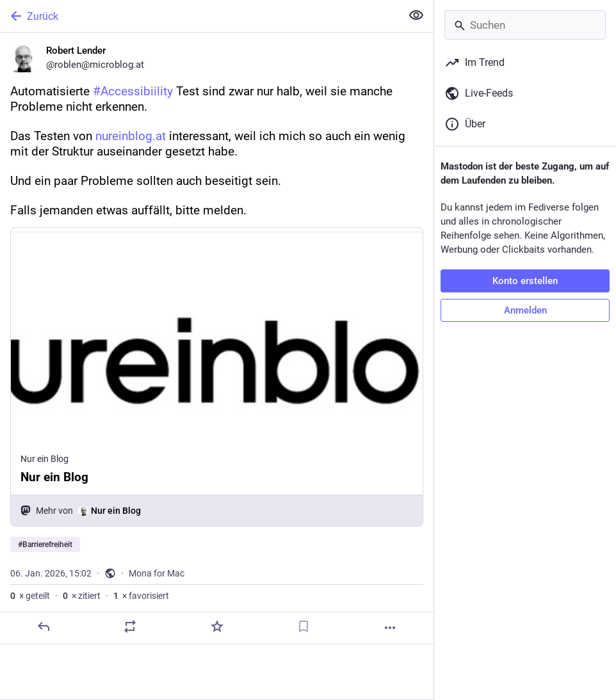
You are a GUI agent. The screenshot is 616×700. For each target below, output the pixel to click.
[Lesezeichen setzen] (304, 626)
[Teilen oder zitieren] (130, 626)
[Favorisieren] (217, 626)
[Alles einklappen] (416, 15)
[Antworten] (44, 626)
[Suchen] (525, 25)
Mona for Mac (157, 573)
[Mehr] (390, 628)
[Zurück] (199, 16)
